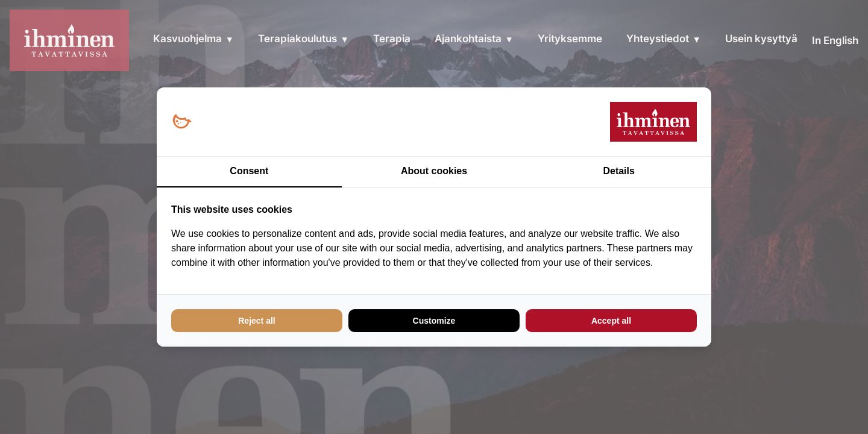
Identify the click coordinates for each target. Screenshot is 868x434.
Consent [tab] (249, 171)
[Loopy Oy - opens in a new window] (182, 122)
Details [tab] (618, 171)
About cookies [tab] (434, 171)
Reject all (256, 321)
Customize (434, 321)
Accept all (611, 321)
